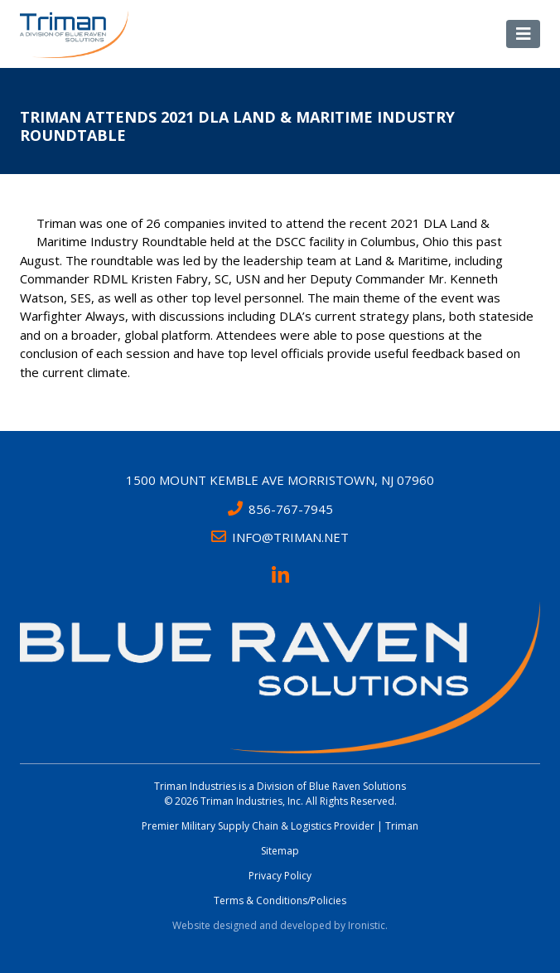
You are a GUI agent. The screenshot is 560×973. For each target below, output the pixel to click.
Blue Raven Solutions (357, 786)
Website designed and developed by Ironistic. (280, 925)
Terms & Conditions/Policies (280, 900)
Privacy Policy (280, 876)
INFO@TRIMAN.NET (280, 537)
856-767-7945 (280, 509)
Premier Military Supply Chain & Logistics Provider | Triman (280, 826)
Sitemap (280, 851)
